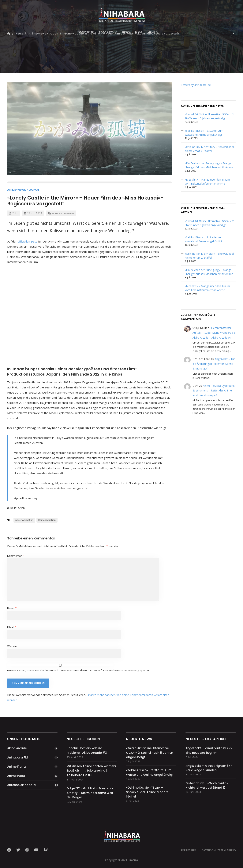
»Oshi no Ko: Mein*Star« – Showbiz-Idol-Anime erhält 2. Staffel (147, 792)
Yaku (14, 213)
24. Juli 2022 (33, 213)
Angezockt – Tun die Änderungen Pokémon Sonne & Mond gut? (214, 364)
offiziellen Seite (27, 241)
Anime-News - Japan (23, 190)
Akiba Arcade (17, 748)
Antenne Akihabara (21, 785)
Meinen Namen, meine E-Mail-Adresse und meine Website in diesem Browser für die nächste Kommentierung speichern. (80, 670)
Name (12, 608)
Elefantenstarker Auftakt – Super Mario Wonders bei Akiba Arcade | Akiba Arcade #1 (214, 333)
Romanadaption (47, 520)
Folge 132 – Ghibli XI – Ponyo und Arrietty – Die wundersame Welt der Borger (90, 793)
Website (12, 646)
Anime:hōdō (16, 776)
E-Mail (12, 627)
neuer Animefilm (24, 520)
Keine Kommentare (61, 213)
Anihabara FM (17, 757)
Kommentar (15, 556)
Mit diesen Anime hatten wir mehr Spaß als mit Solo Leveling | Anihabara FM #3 (92, 771)
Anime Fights (17, 767)
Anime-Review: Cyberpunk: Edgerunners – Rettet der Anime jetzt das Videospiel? (214, 390)
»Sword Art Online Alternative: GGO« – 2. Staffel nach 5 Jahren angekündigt (150, 753)
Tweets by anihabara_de (196, 85)
